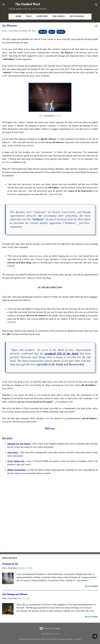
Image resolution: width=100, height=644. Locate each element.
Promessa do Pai (10, 564)
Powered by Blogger (50, 628)
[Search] (96, 5)
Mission (43, 32)
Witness (61, 32)
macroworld (55, 634)
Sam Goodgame (49, 116)
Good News (42, 16)
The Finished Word (27, 4)
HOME (19, 16)
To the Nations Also (16, 461)
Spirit (52, 32)
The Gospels (59, 16)
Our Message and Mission (15, 594)
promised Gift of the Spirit (62, 353)
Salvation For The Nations (19, 444)
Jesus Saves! (13, 452)
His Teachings (77, 16)
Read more (91, 586)
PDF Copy (50, 428)
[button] (96, 27)
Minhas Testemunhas (17, 470)
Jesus (29, 16)
